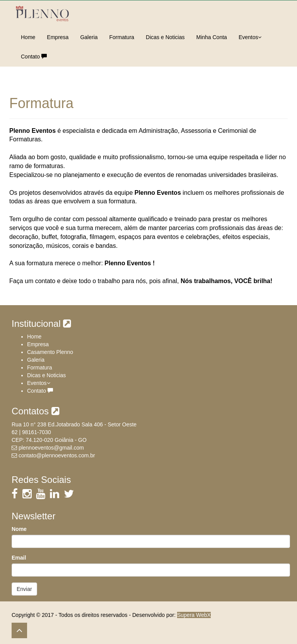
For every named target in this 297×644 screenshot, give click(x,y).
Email (19, 558)
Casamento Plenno (50, 352)
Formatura (122, 37)
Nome (19, 529)
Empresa (58, 37)
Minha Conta (211, 37)
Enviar (24, 589)
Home (28, 37)
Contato (34, 57)
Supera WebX (194, 615)
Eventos (250, 37)
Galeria (89, 37)
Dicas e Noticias (165, 37)
